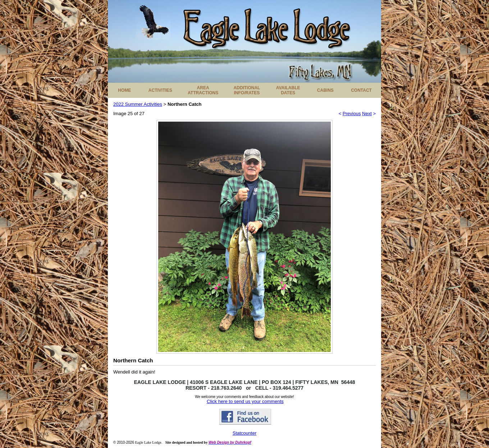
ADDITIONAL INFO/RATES (247, 90)
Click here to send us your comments (245, 401)
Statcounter (245, 433)
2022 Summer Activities (138, 104)
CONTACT (361, 90)
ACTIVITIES (160, 90)
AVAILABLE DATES (288, 90)
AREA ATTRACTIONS (203, 90)
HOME (124, 90)
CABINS (325, 90)
